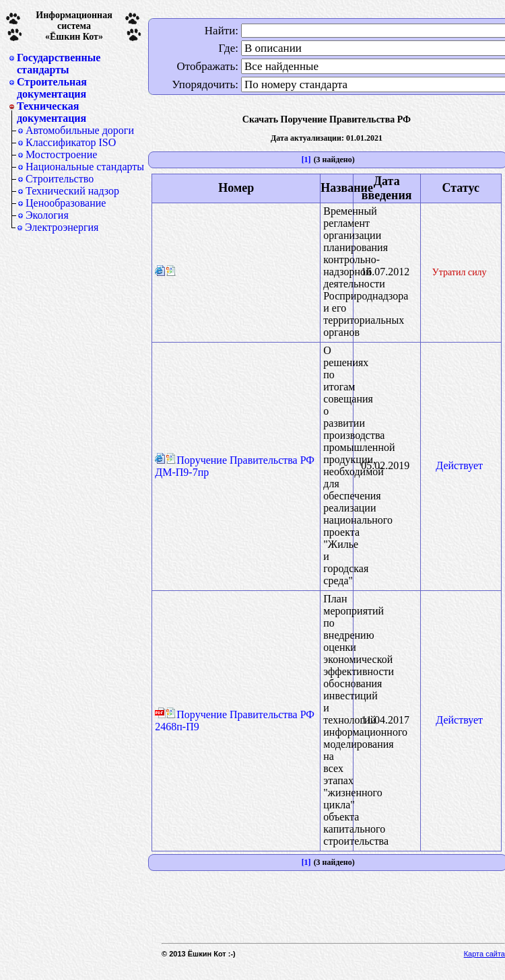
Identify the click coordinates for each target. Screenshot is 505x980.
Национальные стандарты (85, 167)
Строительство (60, 179)
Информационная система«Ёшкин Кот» (74, 26)
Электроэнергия (62, 227)
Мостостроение (61, 154)
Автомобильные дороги (80, 130)
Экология (47, 215)
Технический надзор (72, 191)
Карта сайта (484, 954)
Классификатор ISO (71, 142)
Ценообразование (66, 203)
